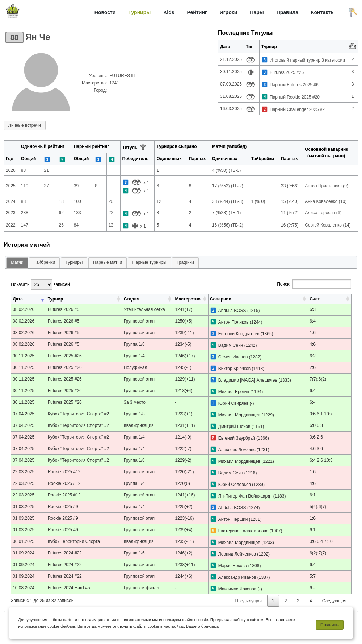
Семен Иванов (233, 357)
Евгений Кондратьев (239, 334)
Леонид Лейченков (237, 554)
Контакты (323, 12)
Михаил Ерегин (234, 392)
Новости (105, 12)
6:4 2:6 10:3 (321, 460)
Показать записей (40, 284)
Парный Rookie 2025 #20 (295, 97)
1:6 (313, 333)
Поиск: (314, 284)
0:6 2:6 (316, 437)
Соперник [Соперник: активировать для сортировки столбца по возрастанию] (220, 299)
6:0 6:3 (316, 425)
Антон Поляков (233, 322)
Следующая (334, 601)
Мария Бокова (233, 566)
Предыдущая (249, 601)
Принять (330, 625)
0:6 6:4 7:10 (321, 541)
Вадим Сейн (231, 345)
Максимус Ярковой (237, 589)
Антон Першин (233, 519)
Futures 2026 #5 (64, 309)
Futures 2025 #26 (287, 72)
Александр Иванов (237, 577)
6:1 (313, 495)
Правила (287, 12)
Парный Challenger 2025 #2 (297, 109)
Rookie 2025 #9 (63, 507)
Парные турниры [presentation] (150, 262)
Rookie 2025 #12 (64, 472)
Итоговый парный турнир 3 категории (307, 60)
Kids (169, 12)
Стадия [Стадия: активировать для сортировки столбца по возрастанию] (132, 299)
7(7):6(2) (318, 379)
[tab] (17, 263)
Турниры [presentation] (74, 262)
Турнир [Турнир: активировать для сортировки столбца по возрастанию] (56, 299)
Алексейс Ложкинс (237, 450)
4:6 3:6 (316, 449)
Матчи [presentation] (17, 262)
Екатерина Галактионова (243, 531)
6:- (312, 402)
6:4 (313, 321)
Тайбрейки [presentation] (44, 262)
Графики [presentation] (185, 262)
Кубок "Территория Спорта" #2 (78, 414)
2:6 (313, 367)
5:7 (313, 576)
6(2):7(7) (318, 553)
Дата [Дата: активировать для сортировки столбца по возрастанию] (18, 299)
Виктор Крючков (234, 369)
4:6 (313, 344)
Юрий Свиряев (233, 403)
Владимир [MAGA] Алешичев (248, 380)
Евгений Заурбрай (237, 438)
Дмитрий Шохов (234, 427)
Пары (257, 12)
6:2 (313, 356)
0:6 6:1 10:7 (321, 414)
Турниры (139, 12)
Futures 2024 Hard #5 (69, 588)
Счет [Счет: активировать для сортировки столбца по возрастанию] (315, 299)
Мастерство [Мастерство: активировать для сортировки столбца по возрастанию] (188, 299)
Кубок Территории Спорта (74, 541)
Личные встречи (25, 125)
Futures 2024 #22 (65, 553)
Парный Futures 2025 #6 (294, 85)
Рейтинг (197, 12)
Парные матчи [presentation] (108, 262)
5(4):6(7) (318, 507)
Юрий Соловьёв (235, 485)
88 (14, 37)
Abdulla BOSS (232, 311)
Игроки (229, 12)
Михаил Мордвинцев (239, 415)
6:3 (313, 309)
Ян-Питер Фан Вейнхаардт (245, 496)
